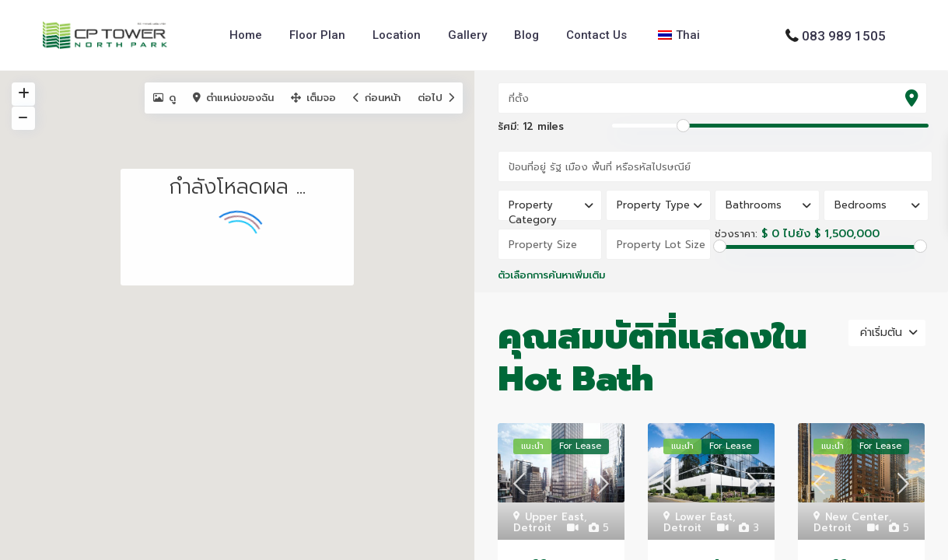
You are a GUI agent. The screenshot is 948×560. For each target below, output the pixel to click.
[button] (367, 354)
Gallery (467, 35)
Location (397, 35)
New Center (857, 517)
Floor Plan (317, 35)
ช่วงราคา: (736, 234)
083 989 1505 (844, 35)
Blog (526, 35)
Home (246, 35)
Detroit (532, 528)
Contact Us (596, 35)
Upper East (554, 517)
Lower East (704, 517)
